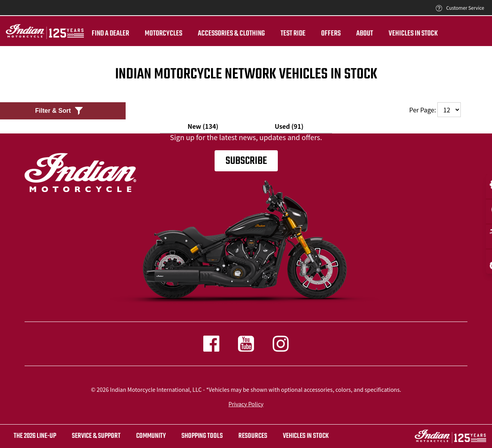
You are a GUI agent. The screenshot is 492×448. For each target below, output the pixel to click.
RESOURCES (253, 436)
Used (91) (289, 126)
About (365, 34)
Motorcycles (163, 34)
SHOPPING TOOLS (202, 436)
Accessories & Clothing (231, 34)
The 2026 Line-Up (35, 436)
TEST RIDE (293, 34)
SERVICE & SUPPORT (96, 436)
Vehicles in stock (306, 436)
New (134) (203, 126)
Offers (331, 34)
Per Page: (435, 110)
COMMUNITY (151, 436)
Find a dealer (110, 34)
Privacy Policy (246, 404)
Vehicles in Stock (413, 34)
